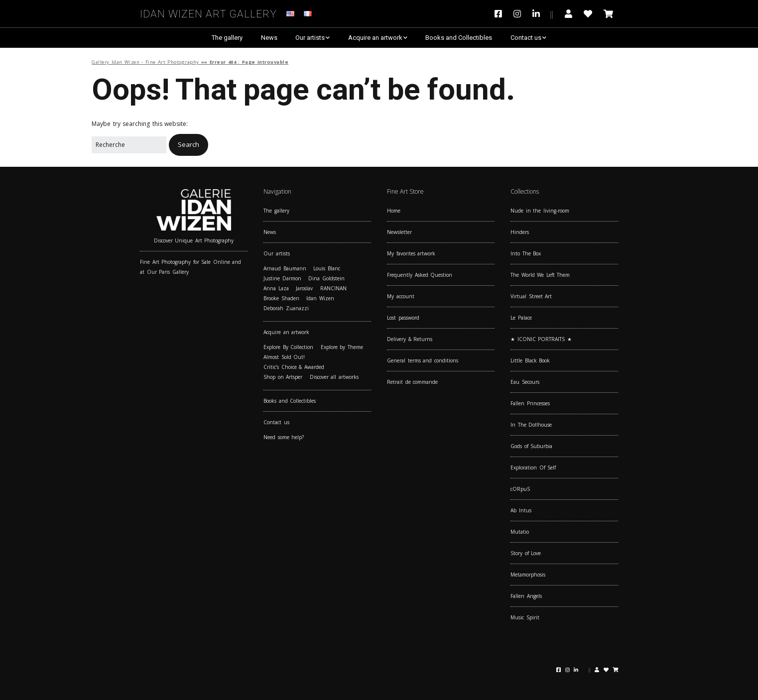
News (269, 38)
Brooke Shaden (281, 298)
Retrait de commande (412, 382)
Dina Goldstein (326, 278)
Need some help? (284, 437)
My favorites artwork (411, 253)
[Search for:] (129, 145)
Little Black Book (530, 360)
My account (401, 296)
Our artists (310, 38)
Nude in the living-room (540, 211)
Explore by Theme (342, 347)
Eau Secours (525, 382)
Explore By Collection (288, 347)
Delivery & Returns (410, 339)
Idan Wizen (320, 298)
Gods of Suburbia (531, 446)
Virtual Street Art (531, 296)
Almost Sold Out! (284, 357)
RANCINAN (333, 288)
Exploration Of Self (533, 467)
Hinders (520, 232)
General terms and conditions (423, 360)
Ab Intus (521, 510)
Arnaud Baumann (285, 268)
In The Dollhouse (531, 425)
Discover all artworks (334, 377)
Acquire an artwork (375, 38)
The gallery (227, 38)
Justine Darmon (282, 278)
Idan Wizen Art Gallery (208, 12)
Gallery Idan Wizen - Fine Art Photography (145, 62)
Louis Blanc (327, 268)
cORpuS (520, 489)
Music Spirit (525, 617)
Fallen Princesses (530, 403)
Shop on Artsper (283, 377)
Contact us (526, 38)
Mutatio (520, 532)
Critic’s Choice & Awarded (294, 367)
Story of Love (526, 553)
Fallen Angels (526, 596)
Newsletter (399, 232)
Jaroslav (304, 288)
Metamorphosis (528, 575)
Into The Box (526, 253)
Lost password (403, 318)
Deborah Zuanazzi (286, 308)
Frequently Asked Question (420, 275)
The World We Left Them (540, 275)
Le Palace (521, 318)
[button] (189, 145)
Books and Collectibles (459, 38)
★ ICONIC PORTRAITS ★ (541, 339)
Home (394, 211)
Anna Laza (276, 288)
